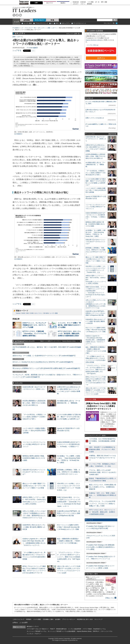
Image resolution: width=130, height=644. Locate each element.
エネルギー (76, 4)
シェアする (17, 50)
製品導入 (63, 3)
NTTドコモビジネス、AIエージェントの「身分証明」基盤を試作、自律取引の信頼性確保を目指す (69, 333)
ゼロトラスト (38, 313)
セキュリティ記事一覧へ (74, 34)
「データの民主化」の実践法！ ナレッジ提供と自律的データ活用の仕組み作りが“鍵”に (34, 417)
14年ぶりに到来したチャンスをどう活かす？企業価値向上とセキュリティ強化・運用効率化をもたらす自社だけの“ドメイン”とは (96, 304)
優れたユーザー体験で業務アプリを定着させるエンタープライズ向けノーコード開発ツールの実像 (34, 486)
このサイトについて (18, 619)
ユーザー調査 (54, 313)
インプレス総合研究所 (75, 629)
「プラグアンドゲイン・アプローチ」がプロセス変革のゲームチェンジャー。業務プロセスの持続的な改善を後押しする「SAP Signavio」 (69, 557)
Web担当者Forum (61, 629)
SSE (27, 313)
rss (20, 15)
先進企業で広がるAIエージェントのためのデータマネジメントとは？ (34, 472)
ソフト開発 (91, 2)
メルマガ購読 (37, 619)
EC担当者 (83, 2)
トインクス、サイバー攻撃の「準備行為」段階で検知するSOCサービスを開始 (69, 325)
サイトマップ (98, 619)
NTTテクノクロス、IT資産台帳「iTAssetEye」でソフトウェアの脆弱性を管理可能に (34, 333)
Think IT (52, 629)
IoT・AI (97, 2)
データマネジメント (80, 23)
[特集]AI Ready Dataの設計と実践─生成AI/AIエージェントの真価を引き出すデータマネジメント (101, 406)
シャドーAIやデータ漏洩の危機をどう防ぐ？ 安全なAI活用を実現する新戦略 (34, 431)
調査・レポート (52, 28)
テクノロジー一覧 (30, 28)
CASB (32, 313)
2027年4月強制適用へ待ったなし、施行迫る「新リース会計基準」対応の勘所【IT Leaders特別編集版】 (47, 348)
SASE (23, 313)
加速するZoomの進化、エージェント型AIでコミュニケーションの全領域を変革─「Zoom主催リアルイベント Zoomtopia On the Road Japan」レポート (69, 502)
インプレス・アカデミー (34, 634)
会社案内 (58, 619)
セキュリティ (66, 23)
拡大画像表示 (18, 134)
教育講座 (89, 4)
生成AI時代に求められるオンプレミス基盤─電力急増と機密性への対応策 (34, 527)
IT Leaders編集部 (32, 48)
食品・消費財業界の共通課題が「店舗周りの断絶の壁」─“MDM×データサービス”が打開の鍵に (69, 541)
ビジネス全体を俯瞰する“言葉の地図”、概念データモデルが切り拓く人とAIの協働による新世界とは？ (69, 417)
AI (52, 23)
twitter (14, 15)
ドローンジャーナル (106, 631)
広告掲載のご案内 (48, 619)
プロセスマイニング (42, 23)
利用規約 (29, 619)
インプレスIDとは (93, 45)
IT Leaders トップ (18, 28)
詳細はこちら (110, 598)
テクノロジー (40, 20)
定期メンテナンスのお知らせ (95, 118)
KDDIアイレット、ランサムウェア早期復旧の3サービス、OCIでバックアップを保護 (34, 325)
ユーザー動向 (28, 23)
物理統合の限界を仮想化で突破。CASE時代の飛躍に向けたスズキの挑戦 (34, 458)
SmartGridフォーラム (99, 629)
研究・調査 (104, 2)
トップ (16, 22)
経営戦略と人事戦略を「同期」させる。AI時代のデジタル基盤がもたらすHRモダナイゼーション (69, 472)
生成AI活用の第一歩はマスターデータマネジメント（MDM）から (96, 139)
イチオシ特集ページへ (108, 429)
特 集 (52, 20)
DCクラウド (50, 3)
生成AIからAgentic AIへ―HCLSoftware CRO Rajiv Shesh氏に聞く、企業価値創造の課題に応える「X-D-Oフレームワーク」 (95, 340)
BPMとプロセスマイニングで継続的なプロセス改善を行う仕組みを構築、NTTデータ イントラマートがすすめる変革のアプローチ (96, 381)
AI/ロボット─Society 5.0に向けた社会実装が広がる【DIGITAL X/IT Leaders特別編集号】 (43, 362)
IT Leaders (24, 10)
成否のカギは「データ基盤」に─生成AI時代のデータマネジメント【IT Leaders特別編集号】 (44, 356)
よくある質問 (23, 623)
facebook (17, 15)
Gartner (18, 313)
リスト (33, 51)
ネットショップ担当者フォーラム (37, 631)
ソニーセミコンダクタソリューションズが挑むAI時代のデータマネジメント (34, 444)
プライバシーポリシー (69, 619)
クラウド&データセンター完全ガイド (38, 629)
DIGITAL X (96, 631)
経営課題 (27, 20)
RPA (57, 23)
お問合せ (15, 623)
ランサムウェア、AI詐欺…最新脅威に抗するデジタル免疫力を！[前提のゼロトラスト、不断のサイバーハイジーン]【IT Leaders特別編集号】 (47, 376)
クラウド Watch (87, 629)
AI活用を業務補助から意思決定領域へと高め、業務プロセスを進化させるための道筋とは (34, 403)
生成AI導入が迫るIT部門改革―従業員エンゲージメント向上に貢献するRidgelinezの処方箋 (69, 513)
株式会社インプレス (33, 626)
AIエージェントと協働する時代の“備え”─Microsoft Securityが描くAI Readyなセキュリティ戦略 (68, 527)
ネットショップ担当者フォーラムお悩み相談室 (62, 631)
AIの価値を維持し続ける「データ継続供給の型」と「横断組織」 (95, 165)
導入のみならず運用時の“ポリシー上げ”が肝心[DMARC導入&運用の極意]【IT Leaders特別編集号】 (47, 368)
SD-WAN (46, 313)
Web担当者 (76, 2)
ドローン (83, 4)
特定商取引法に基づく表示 (85, 619)
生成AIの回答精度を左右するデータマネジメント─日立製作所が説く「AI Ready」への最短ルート (69, 444)
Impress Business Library (93, 40)
